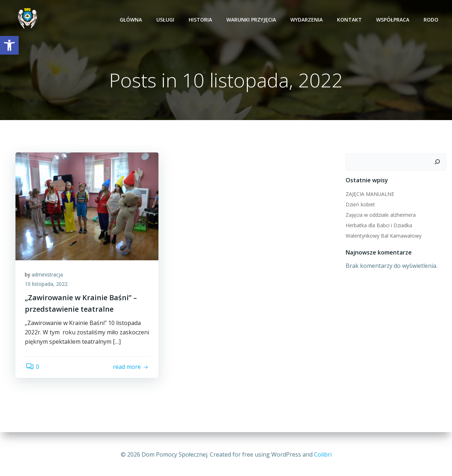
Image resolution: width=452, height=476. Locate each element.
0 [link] (33, 379)
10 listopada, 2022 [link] (48, 286)
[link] (9, 45)
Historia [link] (201, 20)
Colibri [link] (323, 454)
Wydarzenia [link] (308, 20)
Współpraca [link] (394, 20)
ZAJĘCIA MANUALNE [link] (369, 194)
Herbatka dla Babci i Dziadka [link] (378, 226)
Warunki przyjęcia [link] (252, 20)
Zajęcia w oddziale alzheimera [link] (380, 215)
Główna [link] (132, 20)
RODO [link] (432, 20)
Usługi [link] (166, 20)
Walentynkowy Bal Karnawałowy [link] (383, 236)
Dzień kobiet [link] (360, 205)
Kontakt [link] (350, 20)
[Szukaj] (438, 163)
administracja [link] (49, 277)
